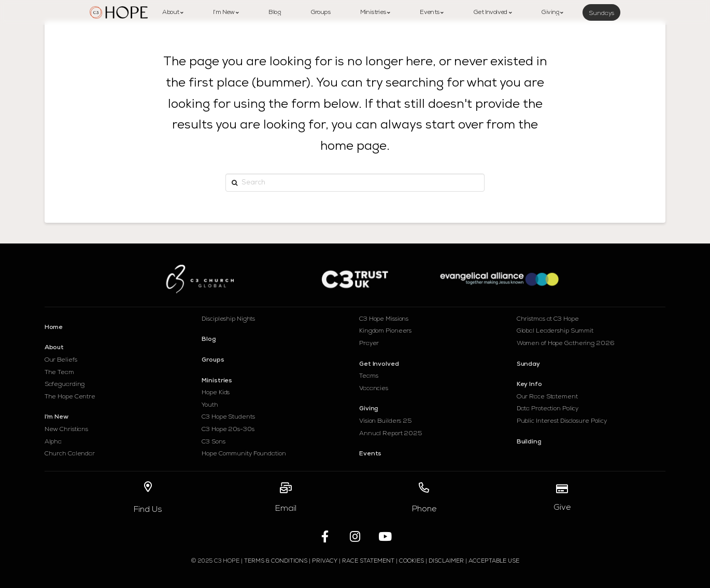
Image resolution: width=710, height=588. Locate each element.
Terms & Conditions (276, 561)
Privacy (325, 561)
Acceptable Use (494, 561)
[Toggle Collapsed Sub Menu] (119, 346)
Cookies (411, 561)
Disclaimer (446, 561)
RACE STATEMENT (368, 561)
